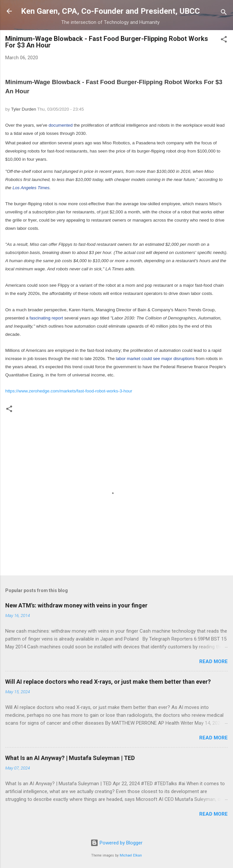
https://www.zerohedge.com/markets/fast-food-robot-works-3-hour (69, 391)
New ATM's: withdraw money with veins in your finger (76, 605)
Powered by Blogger (116, 843)
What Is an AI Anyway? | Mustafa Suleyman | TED (70, 758)
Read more (214, 661)
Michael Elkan (131, 855)
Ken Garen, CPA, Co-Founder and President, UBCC (110, 11)
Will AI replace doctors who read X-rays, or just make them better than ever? (108, 682)
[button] (224, 40)
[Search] (224, 13)
